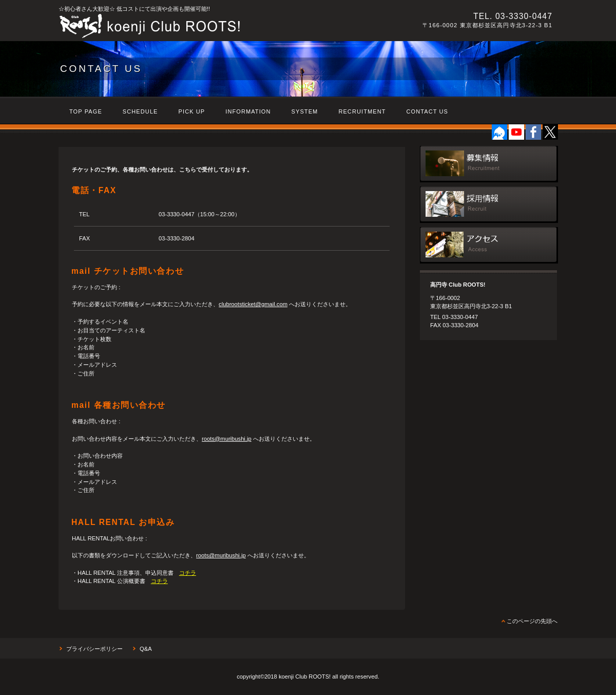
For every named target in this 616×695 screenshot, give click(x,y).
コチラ (188, 573)
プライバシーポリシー (94, 649)
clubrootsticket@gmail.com (253, 304)
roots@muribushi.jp (227, 439)
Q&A (146, 649)
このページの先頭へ (532, 621)
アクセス (489, 245)
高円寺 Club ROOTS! (200, 26)
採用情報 (489, 205)
